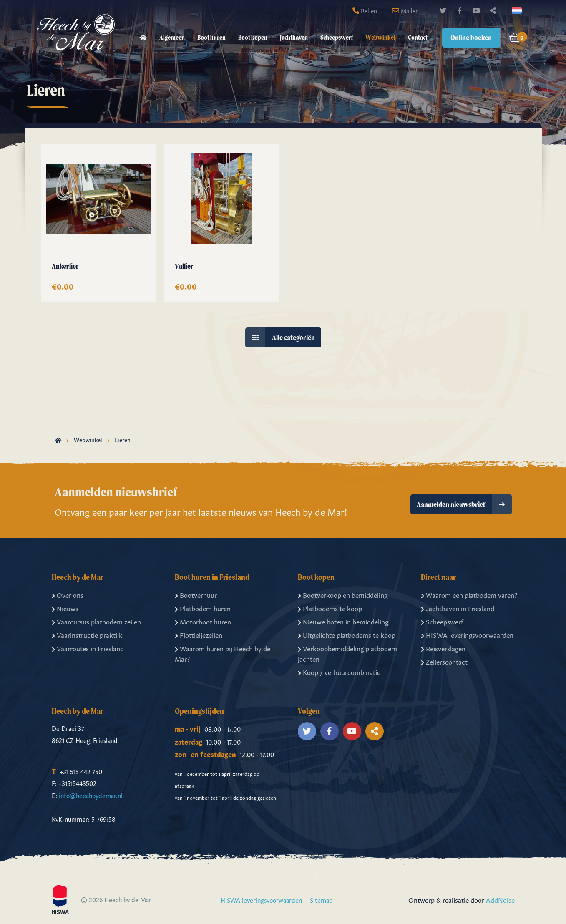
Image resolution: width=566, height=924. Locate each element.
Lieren (123, 439)
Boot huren (211, 37)
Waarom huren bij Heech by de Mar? (223, 653)
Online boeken (471, 37)
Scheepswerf (337, 37)
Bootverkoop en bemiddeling (343, 594)
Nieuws (65, 607)
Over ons (68, 594)
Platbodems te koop (330, 607)
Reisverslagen (443, 647)
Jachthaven (294, 37)
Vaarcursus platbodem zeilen (96, 621)
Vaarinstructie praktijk (87, 634)
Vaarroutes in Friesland (88, 647)
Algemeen (172, 37)
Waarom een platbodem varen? (469, 594)
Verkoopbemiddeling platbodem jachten (347, 653)
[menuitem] (143, 38)
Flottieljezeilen (199, 634)
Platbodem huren (203, 607)
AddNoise (500, 899)
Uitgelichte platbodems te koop (347, 634)
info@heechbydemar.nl (91, 794)
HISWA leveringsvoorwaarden (467, 634)
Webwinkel (380, 37)
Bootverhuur (196, 594)
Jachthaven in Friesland (458, 607)
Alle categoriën (280, 337)
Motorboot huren (203, 621)
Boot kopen (253, 37)
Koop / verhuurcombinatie (339, 672)
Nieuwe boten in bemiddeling (343, 621)
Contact (418, 37)
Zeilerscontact (444, 661)
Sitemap (321, 900)
